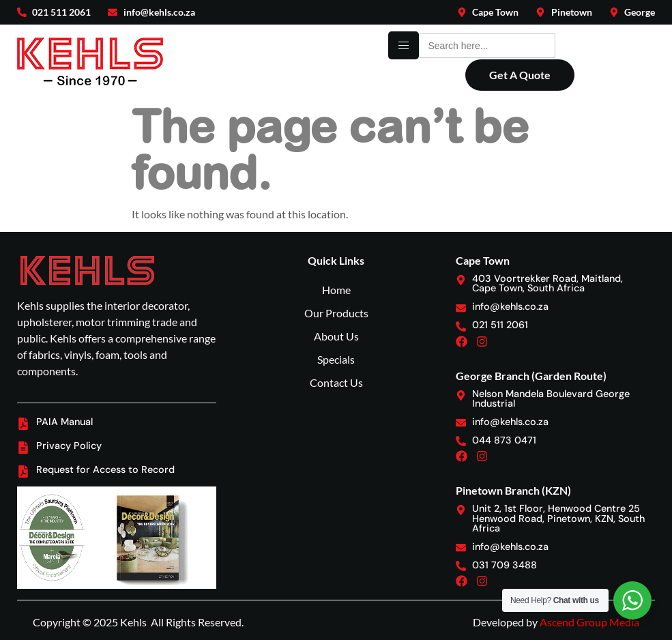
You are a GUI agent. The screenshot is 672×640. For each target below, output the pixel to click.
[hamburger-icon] (404, 45)
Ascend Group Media (589, 622)
